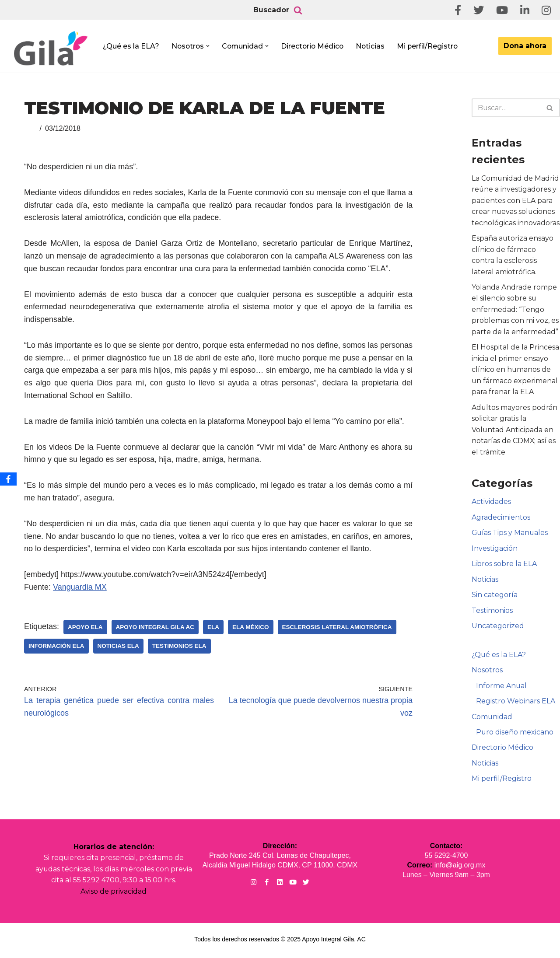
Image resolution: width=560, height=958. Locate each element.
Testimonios (492, 612)
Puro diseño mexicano (515, 734)
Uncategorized (498, 628)
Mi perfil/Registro (432, 46)
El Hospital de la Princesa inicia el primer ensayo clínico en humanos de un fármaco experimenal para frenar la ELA (515, 370)
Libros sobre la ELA (504, 565)
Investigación (495, 550)
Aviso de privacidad (114, 893)
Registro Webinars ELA (516, 703)
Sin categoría (495, 596)
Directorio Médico (315, 46)
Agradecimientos (501, 519)
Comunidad (492, 718)
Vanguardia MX (80, 587)
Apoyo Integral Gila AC (155, 627)
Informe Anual (502, 687)
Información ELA (56, 646)
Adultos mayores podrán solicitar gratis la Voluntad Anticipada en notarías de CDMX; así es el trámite (515, 431)
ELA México (251, 627)
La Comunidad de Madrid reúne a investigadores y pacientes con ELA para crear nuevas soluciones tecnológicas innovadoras (516, 201)
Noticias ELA (118, 646)
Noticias (374, 46)
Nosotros (487, 672)
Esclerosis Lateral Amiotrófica (337, 627)
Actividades (491, 503)
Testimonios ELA (179, 646)
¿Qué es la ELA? (131, 46)
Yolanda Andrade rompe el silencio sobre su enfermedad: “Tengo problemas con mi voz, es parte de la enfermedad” (515, 310)
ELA (213, 627)
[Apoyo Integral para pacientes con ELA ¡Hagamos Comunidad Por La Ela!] (51, 49)
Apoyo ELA (85, 627)
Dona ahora (525, 46)
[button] (209, 46)
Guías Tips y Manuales (510, 534)
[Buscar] (298, 10)
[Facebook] (8, 479)
